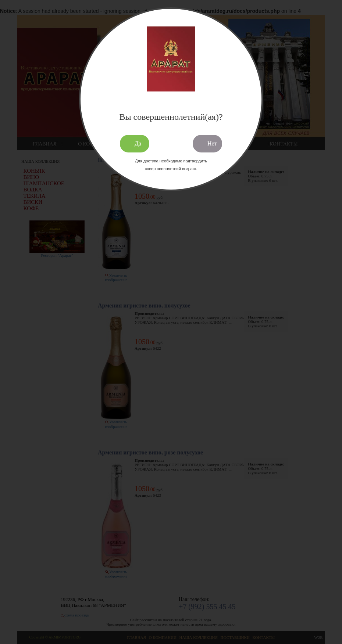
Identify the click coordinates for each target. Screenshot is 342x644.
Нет (212, 143)
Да (138, 143)
